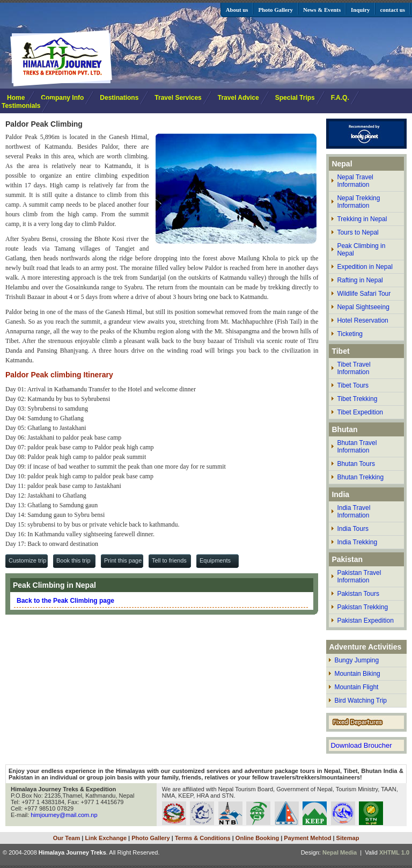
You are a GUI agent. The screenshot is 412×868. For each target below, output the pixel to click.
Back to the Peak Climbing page (65, 601)
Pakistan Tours (358, 594)
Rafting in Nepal (360, 280)
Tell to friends (169, 560)
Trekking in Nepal (362, 219)
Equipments (215, 560)
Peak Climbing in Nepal (361, 250)
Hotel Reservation (362, 320)
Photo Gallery (275, 10)
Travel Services (178, 98)
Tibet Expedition (360, 412)
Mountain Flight (356, 687)
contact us (393, 10)
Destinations (119, 98)
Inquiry (360, 10)
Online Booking (257, 838)
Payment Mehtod (307, 838)
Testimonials (21, 106)
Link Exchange (106, 838)
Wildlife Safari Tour (364, 294)
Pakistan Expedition (365, 621)
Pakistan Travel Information (359, 577)
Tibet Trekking (357, 399)
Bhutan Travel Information (357, 447)
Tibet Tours (353, 385)
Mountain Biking (357, 674)
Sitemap (348, 838)
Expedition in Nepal (365, 267)
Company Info (62, 98)
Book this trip (73, 560)
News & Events (322, 10)
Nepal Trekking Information (358, 202)
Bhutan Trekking (360, 477)
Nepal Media (340, 852)
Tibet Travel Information (354, 368)
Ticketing (350, 334)
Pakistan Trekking (362, 607)
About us (237, 10)
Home (16, 98)
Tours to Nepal (358, 232)
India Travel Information (354, 512)
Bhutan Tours (356, 464)
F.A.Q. (340, 98)
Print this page (123, 560)
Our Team (67, 838)
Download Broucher (361, 745)
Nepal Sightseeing (363, 307)
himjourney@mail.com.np (64, 815)
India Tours (352, 529)
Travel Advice (238, 98)
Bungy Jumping (356, 660)
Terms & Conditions (203, 838)
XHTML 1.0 (394, 852)
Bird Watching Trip (360, 701)
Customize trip (27, 560)
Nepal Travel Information (355, 181)
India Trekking (357, 542)
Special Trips (295, 98)
